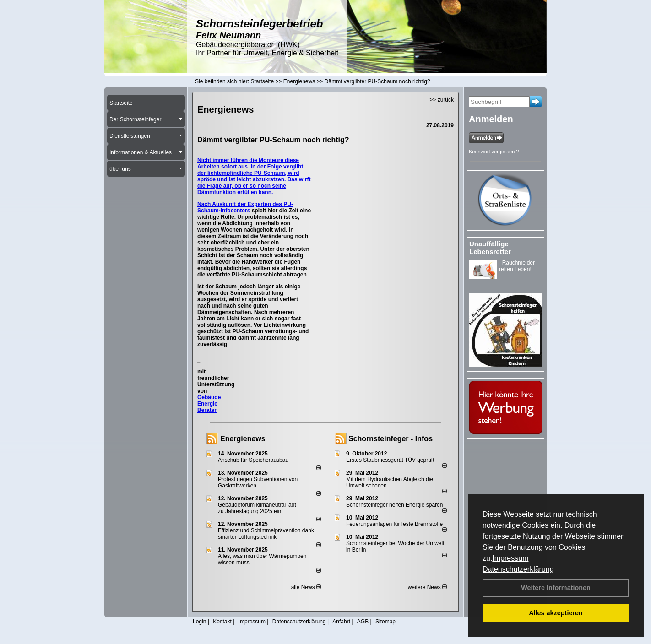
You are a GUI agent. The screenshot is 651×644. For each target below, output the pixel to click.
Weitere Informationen (556, 588)
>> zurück (442, 100)
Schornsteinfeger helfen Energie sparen (394, 505)
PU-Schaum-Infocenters (245, 207)
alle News (306, 587)
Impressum (510, 558)
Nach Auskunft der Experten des (240, 204)
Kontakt (222, 622)
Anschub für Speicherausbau (253, 460)
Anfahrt (341, 622)
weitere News (427, 587)
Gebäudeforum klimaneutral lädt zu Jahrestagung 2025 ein (257, 508)
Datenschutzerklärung (518, 569)
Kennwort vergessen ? (494, 152)
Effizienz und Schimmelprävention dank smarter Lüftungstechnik (266, 534)
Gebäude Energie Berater (209, 404)
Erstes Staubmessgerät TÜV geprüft (390, 460)
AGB (363, 622)
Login (199, 622)
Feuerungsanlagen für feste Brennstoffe (394, 524)
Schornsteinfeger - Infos (391, 439)
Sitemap (385, 622)
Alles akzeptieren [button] (556, 613)
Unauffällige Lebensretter (490, 248)
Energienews (243, 439)
